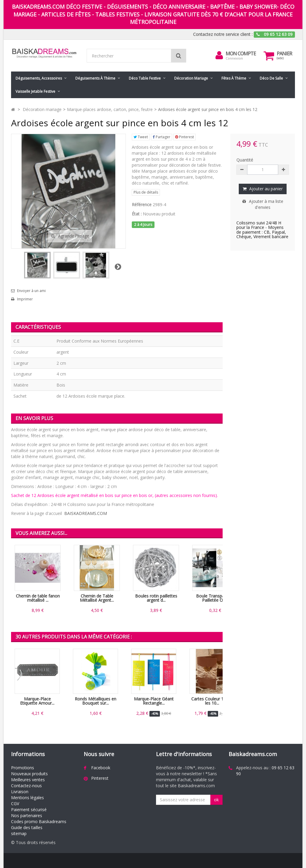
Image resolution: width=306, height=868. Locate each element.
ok (216, 800)
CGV (15, 804)
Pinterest (185, 137)
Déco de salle (271, 78)
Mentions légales (27, 798)
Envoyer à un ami (31, 291)
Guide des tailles (27, 827)
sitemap (19, 833)
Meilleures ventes (28, 780)
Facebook (101, 768)
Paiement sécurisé (29, 810)
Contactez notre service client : (223, 34)
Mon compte (241, 54)
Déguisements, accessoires (39, 78)
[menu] (219, 55)
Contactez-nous (26, 786)
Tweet (141, 137)
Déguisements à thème (95, 78)
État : (137, 214)
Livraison (20, 792)
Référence (142, 205)
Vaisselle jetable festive (35, 91)
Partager (162, 137)
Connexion (234, 58)
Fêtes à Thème (234, 78)
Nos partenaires (27, 815)
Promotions (23, 768)
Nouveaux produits (29, 774)
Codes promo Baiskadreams (39, 821)
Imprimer (25, 299)
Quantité (245, 160)
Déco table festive (145, 78)
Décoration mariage (191, 78)
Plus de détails (146, 192)
